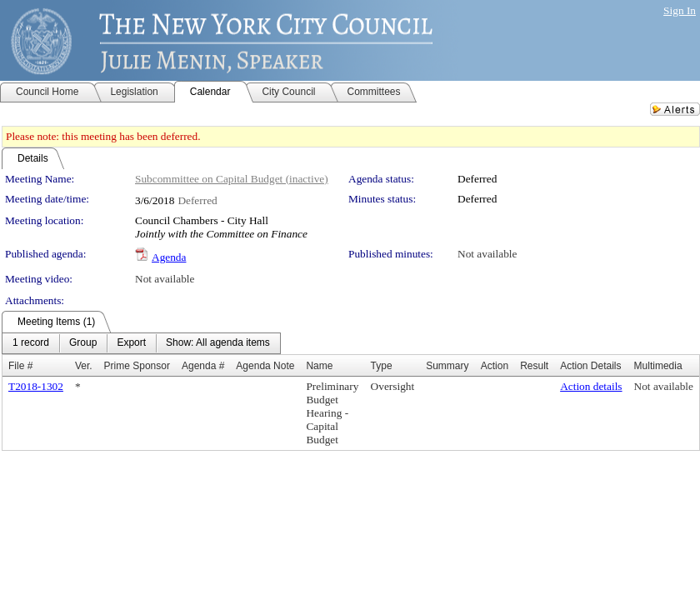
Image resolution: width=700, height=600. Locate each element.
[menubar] (141, 343)
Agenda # (203, 366)
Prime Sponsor (137, 366)
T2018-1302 (36, 386)
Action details (591, 386)
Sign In (680, 10)
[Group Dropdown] (83, 343)
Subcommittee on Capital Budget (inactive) (232, 179)
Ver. (84, 366)
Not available (487, 254)
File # (20, 366)
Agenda (169, 257)
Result (534, 366)
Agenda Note (265, 366)
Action (495, 366)
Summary (447, 366)
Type (382, 366)
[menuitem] (31, 343)
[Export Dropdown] (131, 343)
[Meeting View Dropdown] (218, 343)
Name (319, 366)
